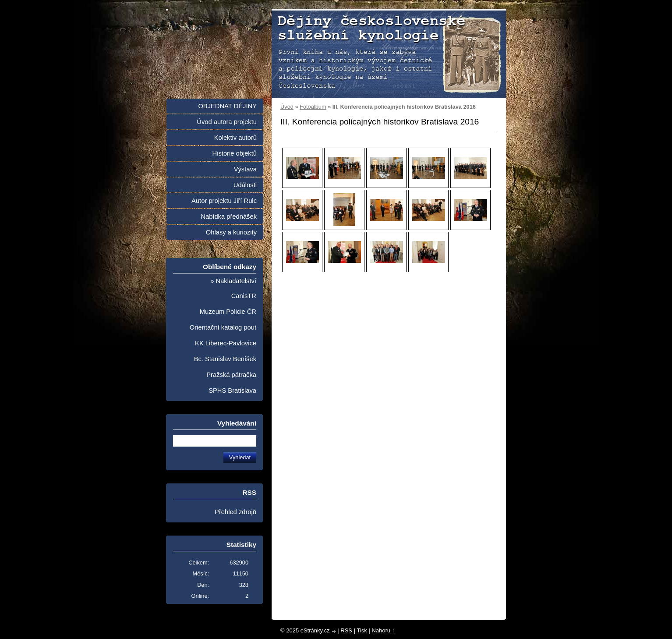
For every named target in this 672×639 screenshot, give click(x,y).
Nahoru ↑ (383, 630)
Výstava (245, 169)
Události (245, 185)
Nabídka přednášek (229, 217)
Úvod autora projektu (227, 122)
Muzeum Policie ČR (228, 312)
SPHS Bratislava (232, 390)
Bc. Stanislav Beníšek (225, 359)
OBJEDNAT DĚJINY (227, 106)
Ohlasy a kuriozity (231, 232)
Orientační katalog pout (223, 327)
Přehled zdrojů (235, 512)
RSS (346, 630)
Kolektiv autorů (235, 138)
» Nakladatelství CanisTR (233, 288)
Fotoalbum (313, 107)
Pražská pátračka (231, 375)
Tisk (362, 630)
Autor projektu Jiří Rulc (224, 201)
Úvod (287, 107)
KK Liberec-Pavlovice (226, 343)
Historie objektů (235, 153)
